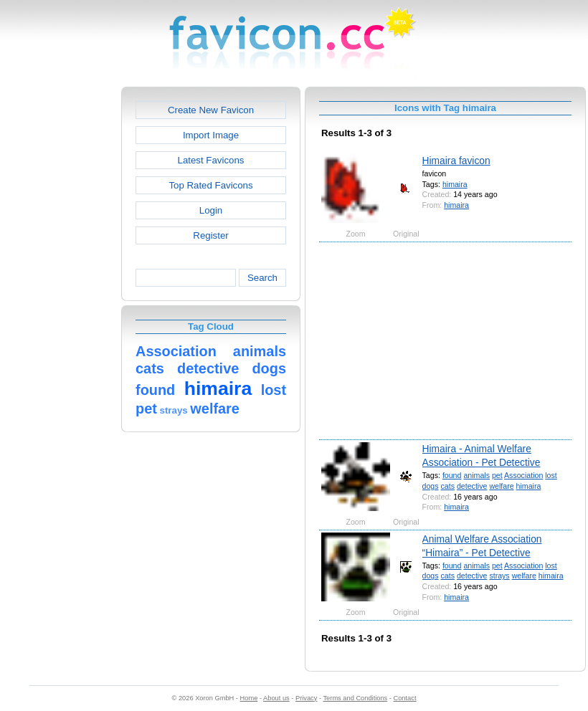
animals (476, 475)
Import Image (211, 135)
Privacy (306, 698)
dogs (431, 486)
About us (276, 698)
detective (472, 486)
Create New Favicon (211, 110)
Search (262, 278)
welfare (501, 486)
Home (249, 698)
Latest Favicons (211, 160)
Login (211, 210)
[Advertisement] (60, 302)
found (452, 475)
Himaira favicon (456, 161)
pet (497, 475)
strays (499, 576)
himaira (455, 184)
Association (523, 475)
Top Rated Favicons (210, 185)
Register (210, 235)
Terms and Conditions (355, 698)
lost (551, 475)
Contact (405, 698)
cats (448, 486)
